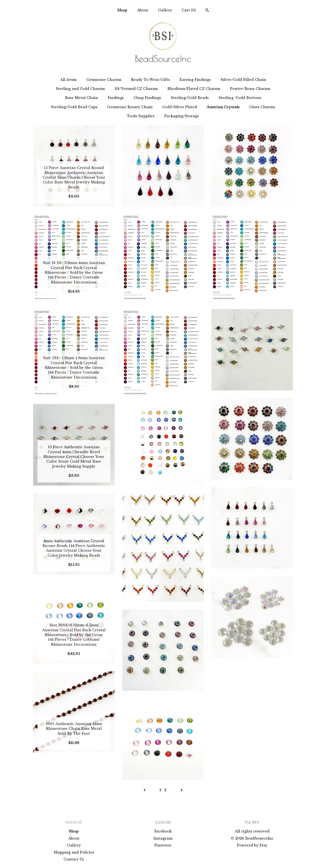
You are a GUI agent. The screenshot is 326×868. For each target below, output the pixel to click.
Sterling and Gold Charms (80, 89)
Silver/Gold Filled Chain (243, 80)
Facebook (163, 831)
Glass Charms (262, 107)
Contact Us (74, 859)
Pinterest (163, 845)
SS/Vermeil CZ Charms (136, 89)
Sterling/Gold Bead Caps (74, 107)
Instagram (163, 838)
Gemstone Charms (104, 80)
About (143, 10)
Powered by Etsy (252, 845)
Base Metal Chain (81, 98)
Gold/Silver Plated (180, 107)
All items (68, 80)
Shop (122, 10)
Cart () (189, 10)
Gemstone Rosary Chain (130, 107)
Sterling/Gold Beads (190, 98)
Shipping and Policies (74, 852)
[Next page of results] (181, 790)
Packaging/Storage (182, 116)
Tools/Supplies (141, 116)
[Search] (207, 11)
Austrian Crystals (223, 107)
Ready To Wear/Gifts (151, 80)
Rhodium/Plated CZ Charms (194, 89)
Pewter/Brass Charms (250, 89)
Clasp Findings (147, 98)
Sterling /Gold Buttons (240, 98)
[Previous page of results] (145, 790)
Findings (116, 98)
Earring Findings (195, 80)
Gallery (165, 10)
